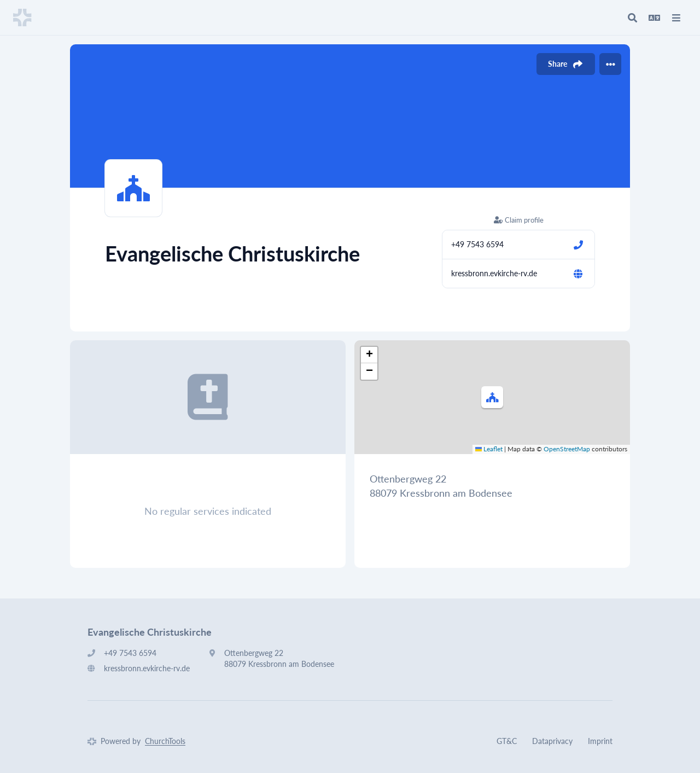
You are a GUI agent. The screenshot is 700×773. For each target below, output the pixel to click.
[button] (492, 397)
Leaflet (489, 449)
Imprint (600, 741)
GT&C (507, 741)
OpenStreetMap (567, 449)
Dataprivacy (552, 741)
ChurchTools (165, 741)
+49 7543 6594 (477, 244)
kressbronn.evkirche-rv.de (494, 273)
